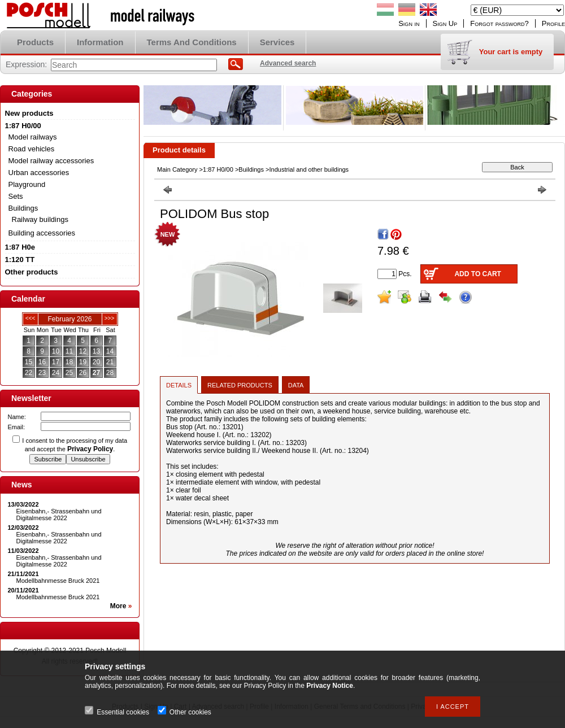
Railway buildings (40, 219)
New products (29, 113)
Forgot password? (499, 23)
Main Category (177, 169)
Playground (27, 184)
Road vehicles (32, 149)
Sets (16, 196)
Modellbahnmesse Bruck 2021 (58, 581)
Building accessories (42, 233)
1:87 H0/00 (218, 169)
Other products (32, 272)
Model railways (33, 137)
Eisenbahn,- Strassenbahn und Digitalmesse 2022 (59, 515)
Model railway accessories (51, 161)
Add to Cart (477, 274)
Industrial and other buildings (309, 169)
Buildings (251, 169)
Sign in (409, 23)
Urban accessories (39, 173)
